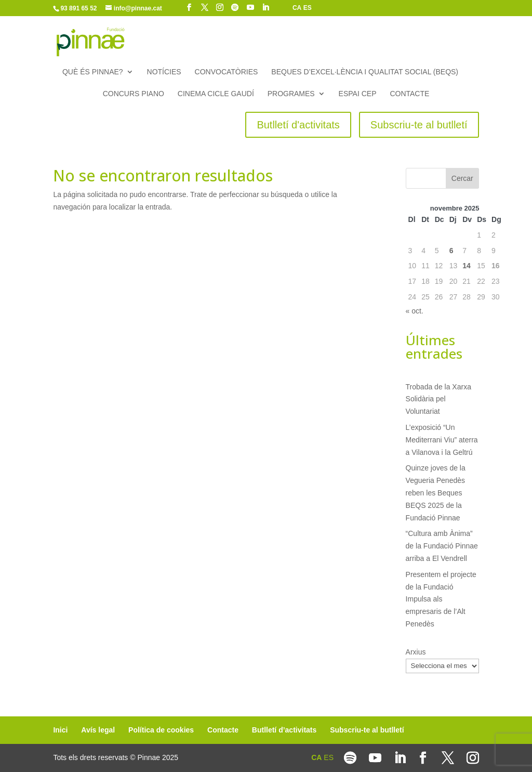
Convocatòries (227, 72)
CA (297, 8)
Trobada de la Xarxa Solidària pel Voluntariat (438, 399)
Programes (291, 94)
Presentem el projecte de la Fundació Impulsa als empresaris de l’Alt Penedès (441, 599)
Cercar (462, 178)
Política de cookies (161, 730)
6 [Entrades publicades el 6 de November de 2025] (451, 251)
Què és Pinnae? (93, 72)
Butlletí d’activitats (284, 730)
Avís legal (98, 730)
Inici (60, 730)
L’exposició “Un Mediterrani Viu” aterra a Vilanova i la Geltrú (442, 440)
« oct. (415, 311)
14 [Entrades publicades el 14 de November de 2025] (467, 266)
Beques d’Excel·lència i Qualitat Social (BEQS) (365, 72)
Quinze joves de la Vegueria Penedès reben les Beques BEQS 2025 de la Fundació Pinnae (436, 493)
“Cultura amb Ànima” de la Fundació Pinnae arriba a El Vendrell (442, 546)
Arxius (416, 652)
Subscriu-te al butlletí (419, 125)
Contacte (409, 94)
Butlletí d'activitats (298, 125)
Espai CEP (358, 94)
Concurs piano (134, 94)
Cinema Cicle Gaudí (216, 94)
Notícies (164, 72)
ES (308, 8)
